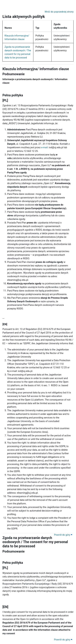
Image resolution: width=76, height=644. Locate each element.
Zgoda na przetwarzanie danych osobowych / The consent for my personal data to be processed (35, 542)
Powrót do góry (63, 535)
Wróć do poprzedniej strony (59, 12)
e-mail (44, 147)
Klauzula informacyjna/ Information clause (36, 69)
